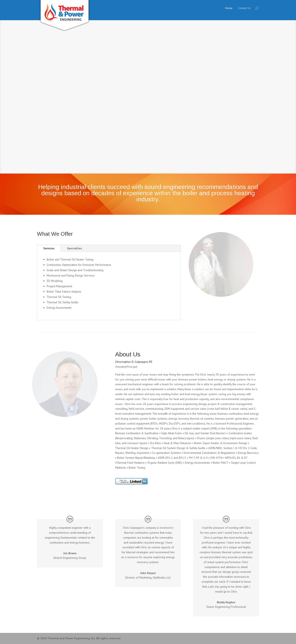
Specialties (75, 248)
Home (229, 8)
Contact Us (244, 8)
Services (49, 248)
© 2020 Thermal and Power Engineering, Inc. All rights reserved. (79, 638)
